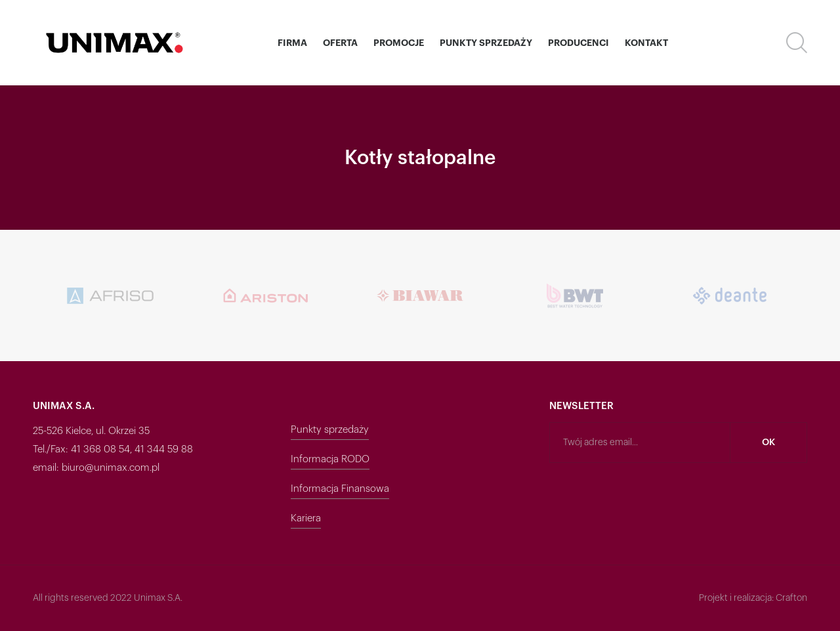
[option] (213, 295)
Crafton (791, 598)
